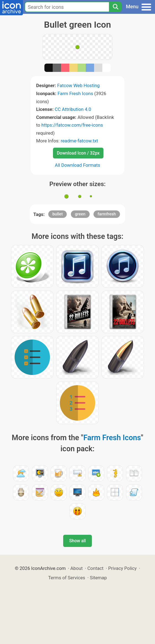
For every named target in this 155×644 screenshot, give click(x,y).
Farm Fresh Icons (75, 93)
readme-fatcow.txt (79, 141)
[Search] (115, 7)
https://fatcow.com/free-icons (72, 125)
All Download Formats (78, 165)
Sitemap (98, 578)
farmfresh (107, 214)
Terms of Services (67, 578)
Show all (77, 541)
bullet (58, 214)
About (77, 568)
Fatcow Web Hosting (78, 85)
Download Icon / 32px (78, 153)
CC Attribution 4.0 (73, 109)
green (80, 214)
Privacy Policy (122, 568)
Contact (96, 568)
